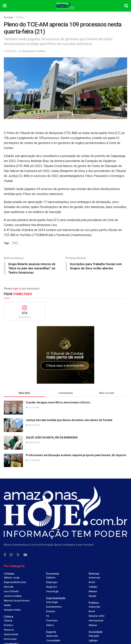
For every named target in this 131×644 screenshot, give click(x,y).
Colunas (9, 574)
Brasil (92, 583)
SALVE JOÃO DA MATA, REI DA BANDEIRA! (52, 438)
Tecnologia (52, 592)
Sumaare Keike (12, 610)
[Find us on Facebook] (5, 555)
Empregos (52, 583)
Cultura (9, 617)
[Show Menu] (5, 6)
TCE (15, 243)
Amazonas (29, 51)
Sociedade (96, 632)
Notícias (94, 574)
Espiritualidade (56, 599)
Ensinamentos (54, 607)
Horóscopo (10, 639)
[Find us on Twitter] (18, 555)
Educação (94, 636)
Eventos (8, 626)
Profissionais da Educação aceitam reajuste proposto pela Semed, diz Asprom (76, 455)
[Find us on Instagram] (11, 555)
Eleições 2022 (97, 616)
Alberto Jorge (12, 578)
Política (20, 17)
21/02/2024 (10, 51)
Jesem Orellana (13, 596)
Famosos (9, 630)
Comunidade (53, 641)
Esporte (51, 632)
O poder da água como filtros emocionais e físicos (58, 403)
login (16, 289)
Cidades (93, 587)
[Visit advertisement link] (65, 355)
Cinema (8, 621)
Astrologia (52, 603)
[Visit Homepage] (65, 6)
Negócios (52, 587)
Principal (8, 17)
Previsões (52, 621)
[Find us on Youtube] (25, 555)
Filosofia (9, 587)
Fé (48, 616)
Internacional (96, 621)
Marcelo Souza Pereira (17, 601)
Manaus (93, 592)
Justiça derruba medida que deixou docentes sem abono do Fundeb (69, 420)
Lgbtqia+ (93, 641)
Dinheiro (51, 578)
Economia (53, 574)
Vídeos (50, 626)
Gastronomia (11, 635)
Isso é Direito (11, 592)
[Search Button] (126, 6)
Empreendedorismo (15, 583)
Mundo (93, 596)
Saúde (7, 606)
